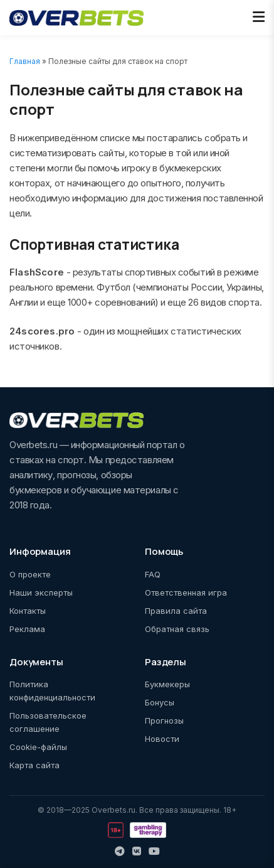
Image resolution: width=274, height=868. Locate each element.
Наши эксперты (41, 592)
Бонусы (160, 702)
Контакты (28, 611)
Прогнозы (164, 721)
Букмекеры (167, 684)
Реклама (27, 629)
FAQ (153, 574)
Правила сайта (176, 611)
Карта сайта (34, 765)
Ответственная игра (186, 592)
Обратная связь (177, 629)
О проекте (30, 574)
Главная (25, 61)
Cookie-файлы (38, 747)
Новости (162, 739)
